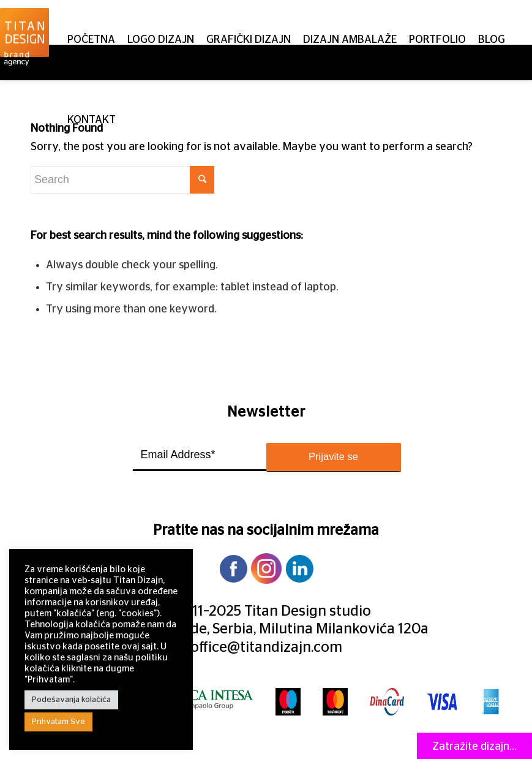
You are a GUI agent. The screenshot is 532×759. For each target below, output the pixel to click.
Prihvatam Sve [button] (58, 722)
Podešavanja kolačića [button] (71, 700)
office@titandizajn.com (266, 648)
